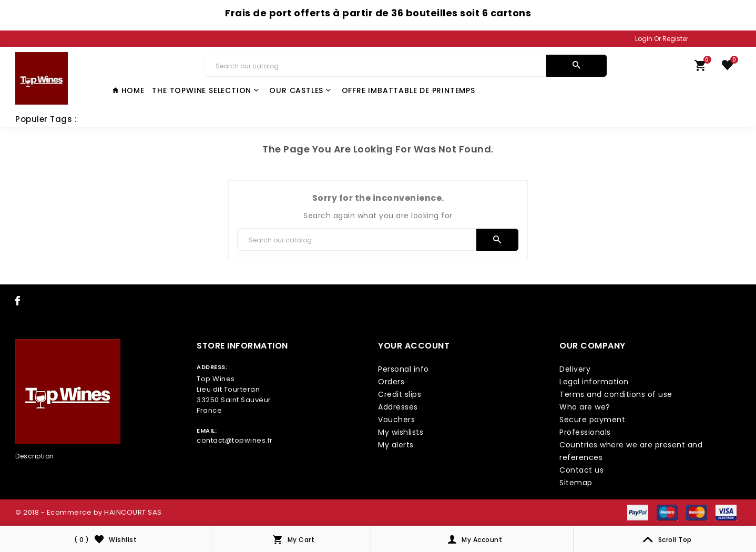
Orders (391, 382)
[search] (576, 66)
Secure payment (592, 420)
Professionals (585, 432)
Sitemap (576, 483)
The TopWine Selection (206, 90)
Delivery (575, 369)
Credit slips (400, 394)
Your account (414, 346)
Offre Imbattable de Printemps (408, 90)
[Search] (375, 66)
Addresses (398, 407)
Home (129, 90)
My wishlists (401, 432)
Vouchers (396, 420)
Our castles (300, 90)
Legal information (594, 382)
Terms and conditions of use (616, 394)
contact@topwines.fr (235, 440)
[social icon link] (18, 303)
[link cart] (700, 68)
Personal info (403, 369)
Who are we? (585, 407)
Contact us (581, 470)
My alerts (396, 445)
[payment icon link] (638, 512)
